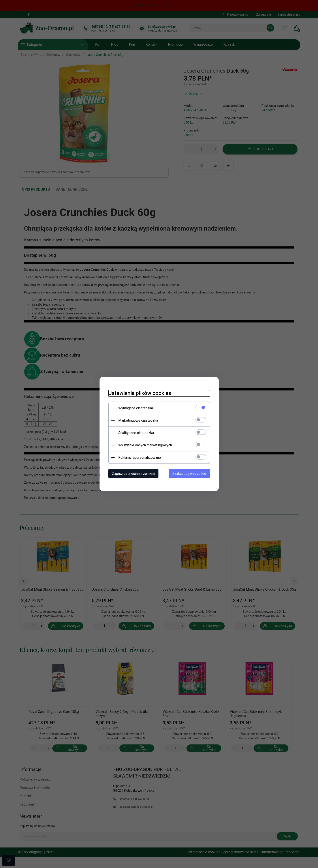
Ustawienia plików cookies (140, 393)
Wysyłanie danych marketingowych (145, 445)
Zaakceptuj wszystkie (189, 474)
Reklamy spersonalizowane (140, 457)
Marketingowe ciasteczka (138, 420)
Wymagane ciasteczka (136, 408)
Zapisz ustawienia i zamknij (133, 474)
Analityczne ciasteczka (136, 433)
